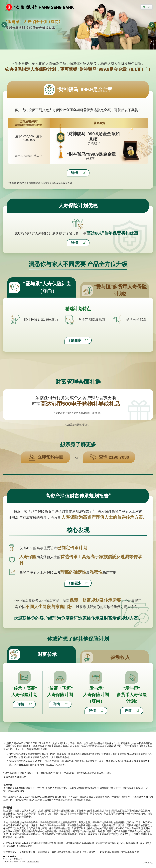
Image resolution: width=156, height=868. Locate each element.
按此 (98, 413)
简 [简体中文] (145, 7)
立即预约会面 (50, 457)
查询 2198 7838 (114, 457)
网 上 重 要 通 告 (10, 856)
